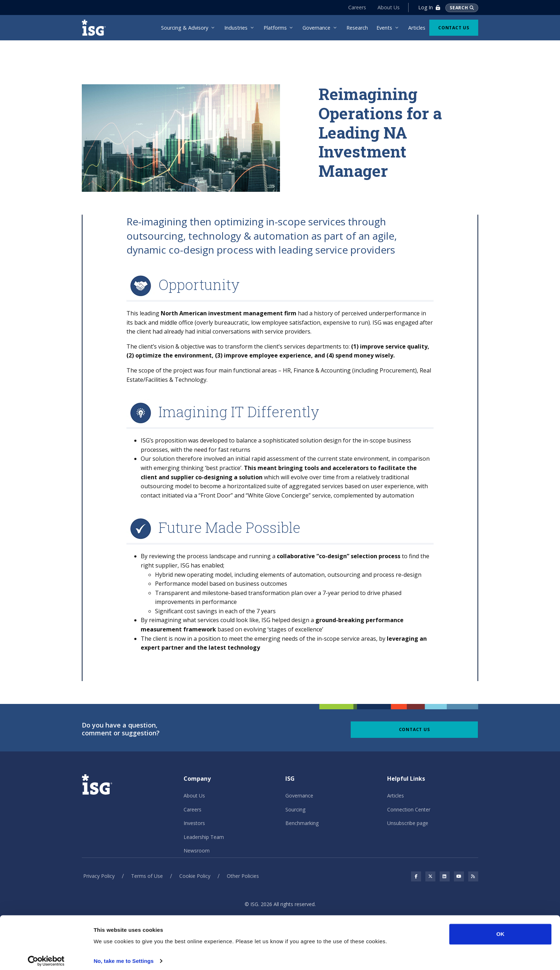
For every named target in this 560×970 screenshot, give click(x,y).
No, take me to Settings (124, 956)
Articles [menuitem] (417, 28)
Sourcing (295, 809)
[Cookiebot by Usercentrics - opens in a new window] (46, 956)
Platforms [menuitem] (275, 28)
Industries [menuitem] (236, 28)
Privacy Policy (99, 876)
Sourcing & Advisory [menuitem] (185, 28)
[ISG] (96, 28)
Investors (194, 823)
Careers (357, 7)
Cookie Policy (195, 876)
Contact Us (454, 28)
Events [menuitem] (384, 28)
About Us (388, 7)
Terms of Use (147, 876)
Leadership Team (204, 837)
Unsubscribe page (408, 823)
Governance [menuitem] (316, 28)
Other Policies (243, 876)
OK (501, 929)
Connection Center (409, 809)
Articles (396, 796)
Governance (299, 796)
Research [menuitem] (357, 28)
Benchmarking (302, 823)
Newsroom (197, 851)
